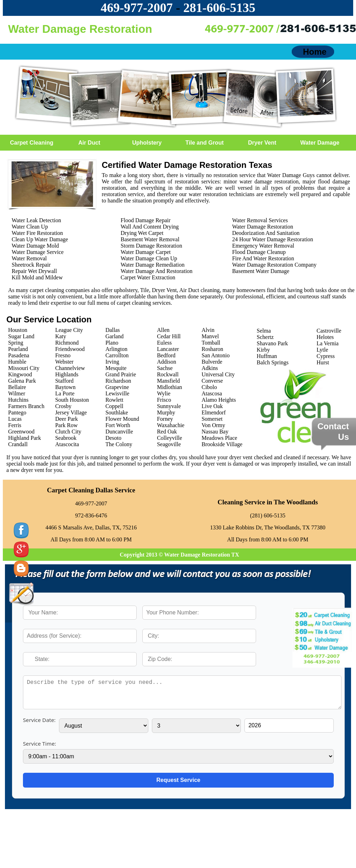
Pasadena (19, 355)
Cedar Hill (169, 336)
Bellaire (17, 387)
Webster (64, 362)
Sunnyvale (169, 406)
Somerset (212, 419)
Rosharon (212, 349)
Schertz (265, 337)
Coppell (114, 406)
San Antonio (216, 355)
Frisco (164, 400)
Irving (112, 362)
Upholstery (147, 143)
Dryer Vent (262, 143)
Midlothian (169, 387)
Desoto (113, 438)
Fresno (63, 355)
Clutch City (68, 432)
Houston (18, 330)
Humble (17, 362)
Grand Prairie (121, 374)
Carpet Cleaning (32, 143)
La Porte (65, 393)
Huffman (267, 356)
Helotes (325, 337)
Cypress (326, 356)
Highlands (67, 374)
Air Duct (89, 143)
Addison (166, 362)
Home (315, 52)
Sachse (165, 368)
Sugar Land (21, 336)
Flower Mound (122, 419)
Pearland (18, 349)
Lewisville (117, 393)
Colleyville (169, 438)
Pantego (17, 412)
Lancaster (168, 349)
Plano (112, 343)
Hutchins (18, 400)
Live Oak (212, 406)
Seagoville (169, 444)
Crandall (18, 444)
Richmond (67, 343)
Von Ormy (213, 425)
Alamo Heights (219, 400)
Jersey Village (71, 412)
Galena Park (22, 381)
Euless (164, 343)
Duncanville (119, 432)
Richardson (118, 381)
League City (69, 330)
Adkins (210, 368)
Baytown (65, 387)
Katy (61, 336)
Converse (212, 381)
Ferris (15, 425)
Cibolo (209, 387)
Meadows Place (219, 438)
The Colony (119, 444)
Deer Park (66, 419)
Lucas (15, 419)
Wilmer (17, 393)
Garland (114, 336)
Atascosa (212, 393)
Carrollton (117, 355)
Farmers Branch (26, 406)
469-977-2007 (137, 8)
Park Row (66, 425)
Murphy (166, 412)
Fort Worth (118, 425)
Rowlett (114, 400)
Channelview (70, 368)
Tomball (211, 343)
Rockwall (168, 374)
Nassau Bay (215, 432)
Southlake (117, 412)
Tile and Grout (204, 143)
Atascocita (67, 444)
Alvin (208, 330)
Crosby (63, 406)
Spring (16, 343)
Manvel (210, 336)
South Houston (72, 400)
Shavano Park (272, 343)
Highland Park (25, 438)
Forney (165, 419)
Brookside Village (222, 444)
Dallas (112, 330)
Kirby (263, 350)
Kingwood (20, 374)
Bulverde (212, 362)
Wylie (164, 393)
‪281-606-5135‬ (219, 8)
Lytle (322, 350)
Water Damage (320, 143)
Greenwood (21, 432)
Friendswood (70, 349)
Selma (264, 331)
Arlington (116, 349)
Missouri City (24, 368)
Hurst (323, 362)
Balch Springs (273, 362)
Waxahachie (171, 425)
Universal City (218, 374)
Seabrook (66, 438)
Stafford (64, 381)
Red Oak (167, 432)
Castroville (329, 331)
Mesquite (116, 368)
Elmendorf (214, 412)
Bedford (166, 355)
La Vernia (327, 343)
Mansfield (168, 381)
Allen (163, 330)
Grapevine (117, 387)
